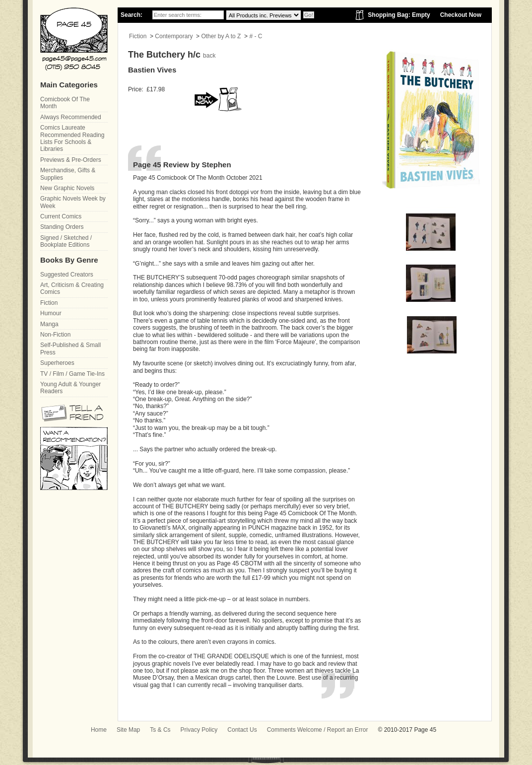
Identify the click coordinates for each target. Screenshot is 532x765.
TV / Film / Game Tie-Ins (72, 374)
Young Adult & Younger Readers (70, 388)
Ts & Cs (160, 730)
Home (99, 730)
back (209, 56)
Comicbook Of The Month (65, 103)
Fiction (138, 36)
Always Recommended (71, 117)
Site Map (128, 730)
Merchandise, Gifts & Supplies (68, 174)
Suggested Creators (67, 275)
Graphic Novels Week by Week (73, 202)
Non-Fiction (55, 335)
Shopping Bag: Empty (399, 15)
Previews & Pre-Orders (71, 160)
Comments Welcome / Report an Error (318, 730)
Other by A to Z (221, 36)
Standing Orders (62, 227)
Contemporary (174, 36)
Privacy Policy (199, 730)
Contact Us (242, 730)
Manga (49, 324)
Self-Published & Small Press (70, 348)
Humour (51, 313)
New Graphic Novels (67, 188)
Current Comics (61, 216)
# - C (256, 36)
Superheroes (57, 363)
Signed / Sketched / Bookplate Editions (66, 241)
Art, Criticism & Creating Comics (72, 288)
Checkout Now (461, 15)
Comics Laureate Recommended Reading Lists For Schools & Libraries (72, 138)
